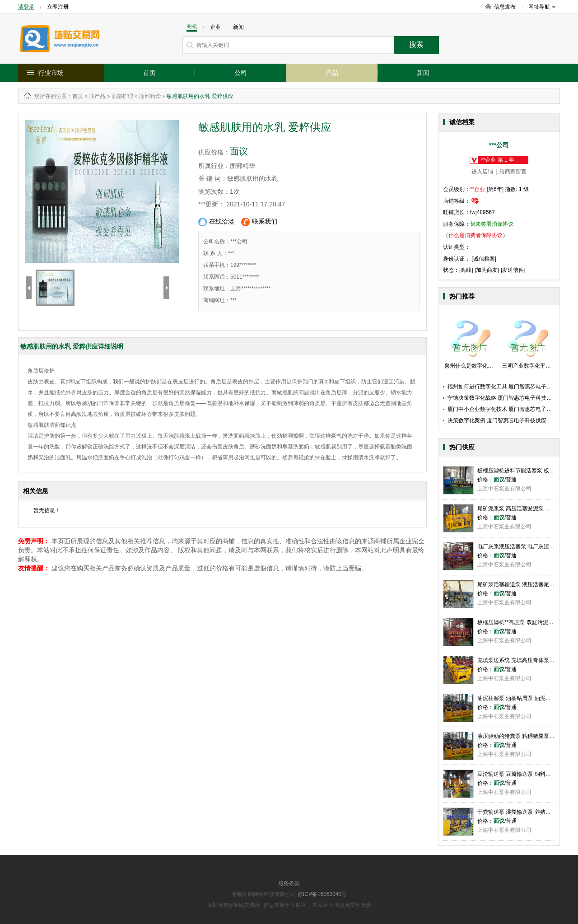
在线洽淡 (216, 222)
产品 (332, 73)
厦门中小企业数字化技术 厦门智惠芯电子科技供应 (508, 409)
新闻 (423, 73)
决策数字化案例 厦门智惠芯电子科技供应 (497, 420)
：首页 (75, 96)
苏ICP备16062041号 (322, 894)
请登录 (26, 7)
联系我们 (259, 222)
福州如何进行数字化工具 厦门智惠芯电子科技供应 (508, 387)
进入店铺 (482, 172)
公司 (241, 73)
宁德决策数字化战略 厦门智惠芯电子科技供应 (502, 398)
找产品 (97, 96)
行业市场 (51, 73)
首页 (149, 73)
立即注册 (58, 7)
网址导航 (542, 7)
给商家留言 (513, 172)
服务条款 (289, 883)
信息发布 (505, 7)
